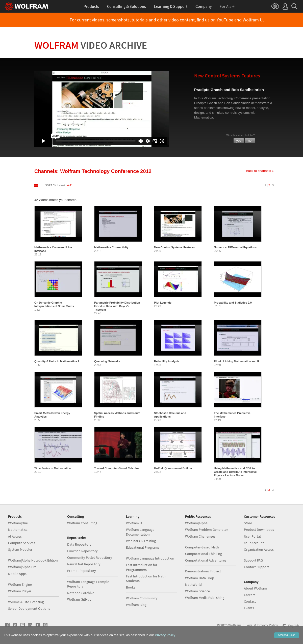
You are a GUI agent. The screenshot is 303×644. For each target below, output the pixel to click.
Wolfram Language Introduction (150, 558)
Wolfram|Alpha (196, 523)
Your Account (254, 543)
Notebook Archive (81, 593)
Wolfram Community (142, 598)
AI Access (15, 536)
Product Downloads (259, 530)
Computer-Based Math (202, 547)
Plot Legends (163, 303)
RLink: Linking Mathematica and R (237, 361)
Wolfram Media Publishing (205, 598)
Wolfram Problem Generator (207, 530)
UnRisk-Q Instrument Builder (173, 468)
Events (249, 608)
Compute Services (22, 543)
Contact (250, 601)
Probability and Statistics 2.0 (233, 303)
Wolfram (91, 45)
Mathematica (18, 530)
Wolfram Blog (136, 605)
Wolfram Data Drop (200, 578)
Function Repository (82, 551)
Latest (61, 185)
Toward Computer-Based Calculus (117, 468)
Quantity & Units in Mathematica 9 (57, 361)
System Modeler (20, 549)
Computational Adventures (206, 560)
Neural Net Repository (84, 564)
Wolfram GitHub (79, 599)
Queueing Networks (107, 361)
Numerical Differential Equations (235, 247)
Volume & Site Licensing (26, 602)
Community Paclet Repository (90, 558)
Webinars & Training (141, 541)
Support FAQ (253, 560)
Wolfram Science (197, 591)
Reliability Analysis (167, 361)
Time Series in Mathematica (53, 468)
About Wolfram (255, 588)
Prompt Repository (82, 571)
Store (248, 523)
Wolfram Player (20, 591)
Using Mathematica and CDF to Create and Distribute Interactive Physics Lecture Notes (235, 472)
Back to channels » (260, 171)
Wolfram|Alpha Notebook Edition (33, 560)
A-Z (69, 185)
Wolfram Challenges (200, 536)
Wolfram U (253, 20)
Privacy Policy (268, 625)
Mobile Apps (17, 574)
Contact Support (256, 567)
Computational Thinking (204, 554)
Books (131, 587)
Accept (287, 635)
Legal (249, 625)
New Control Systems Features (174, 247)
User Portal (252, 536)
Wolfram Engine (20, 584)
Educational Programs (143, 547)
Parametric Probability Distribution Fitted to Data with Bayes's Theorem (117, 306)
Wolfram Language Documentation (140, 532)
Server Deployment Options (29, 608)
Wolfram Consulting (82, 523)
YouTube (225, 20)
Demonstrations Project (203, 571)
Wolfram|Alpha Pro (22, 567)
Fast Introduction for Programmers (142, 567)
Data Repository (79, 544)
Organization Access (259, 549)
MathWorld (193, 584)
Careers (250, 595)
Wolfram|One (18, 523)
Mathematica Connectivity (111, 247)
